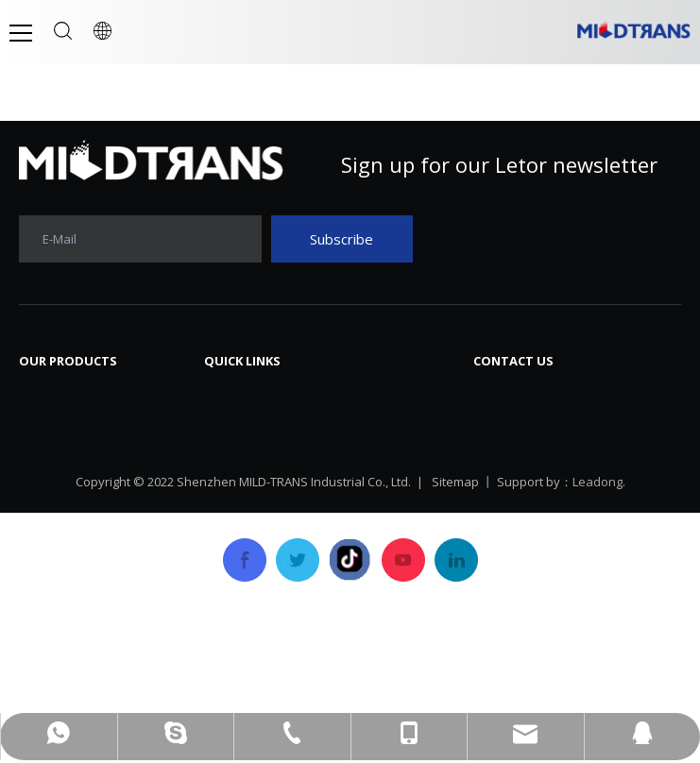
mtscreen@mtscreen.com (592, 470)
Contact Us (398, 507)
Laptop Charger (76, 450)
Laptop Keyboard (80, 422)
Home (225, 394)
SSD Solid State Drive (93, 535)
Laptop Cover (67, 507)
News (379, 394)
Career (383, 479)
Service (229, 507)
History (230, 450)
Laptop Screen (70, 394)
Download (395, 422)
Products (236, 479)
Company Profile (263, 422)
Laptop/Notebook (84, 564)
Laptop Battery (73, 479)
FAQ (373, 450)
